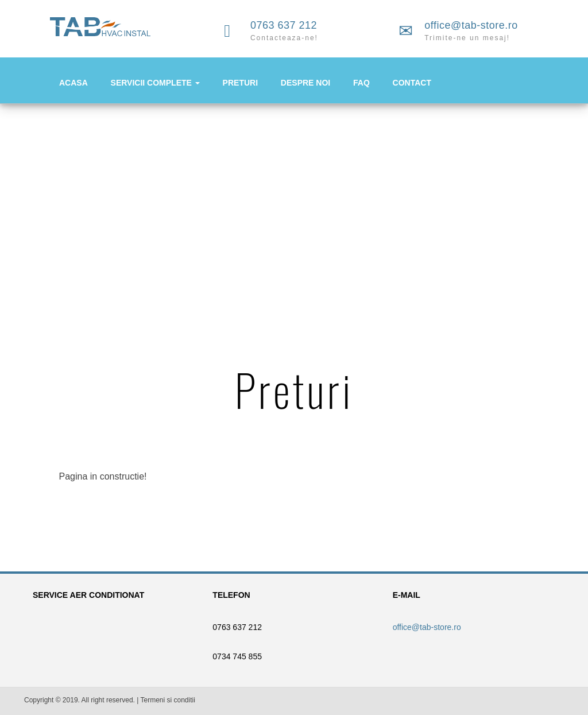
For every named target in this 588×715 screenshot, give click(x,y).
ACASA (73, 83)
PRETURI (240, 83)
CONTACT (412, 83)
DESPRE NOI (305, 83)
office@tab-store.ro (471, 25)
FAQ (361, 83)
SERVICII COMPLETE (155, 83)
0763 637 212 (284, 25)
